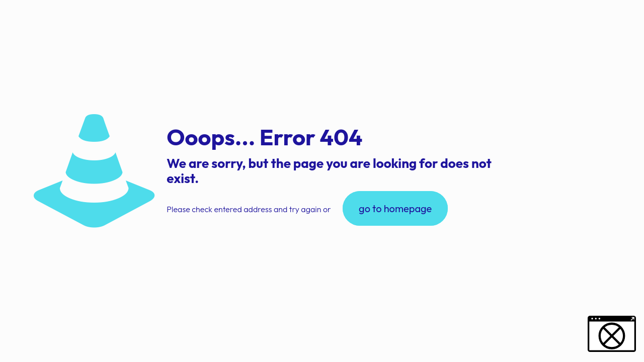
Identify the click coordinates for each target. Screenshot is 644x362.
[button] (22, 340)
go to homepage (395, 208)
